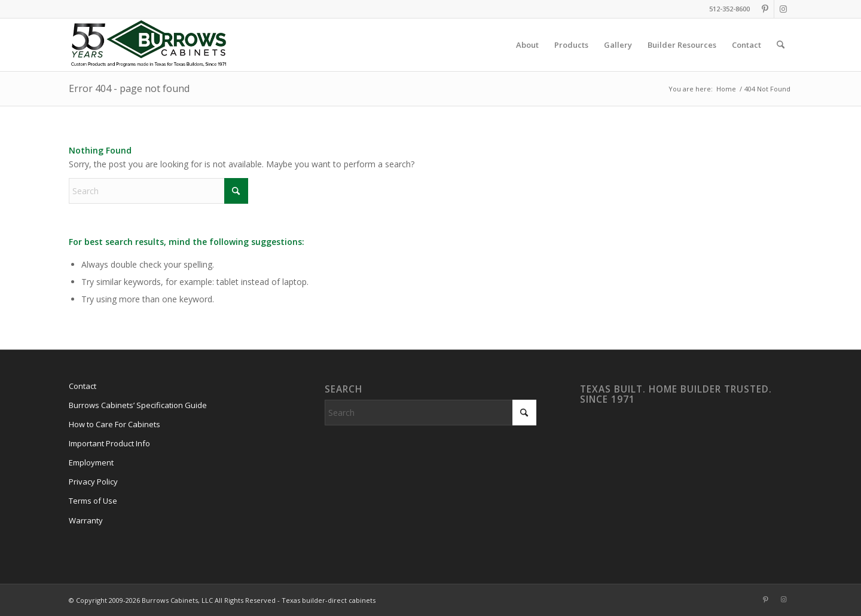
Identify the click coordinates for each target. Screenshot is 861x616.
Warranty (86, 520)
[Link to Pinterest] (765, 9)
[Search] (781, 45)
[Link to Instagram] (783, 9)
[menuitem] (527, 45)
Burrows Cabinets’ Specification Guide (138, 405)
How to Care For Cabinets (115, 424)
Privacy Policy (93, 482)
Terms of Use (93, 501)
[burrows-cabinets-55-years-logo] (149, 45)
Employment (91, 462)
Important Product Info (109, 443)
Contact (83, 386)
